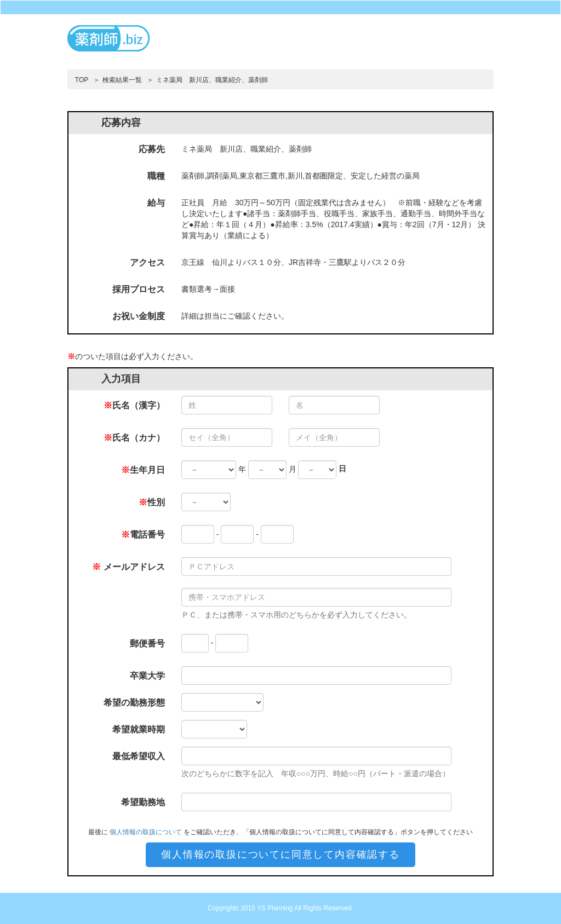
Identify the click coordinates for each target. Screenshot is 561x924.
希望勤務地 (143, 802)
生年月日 (143, 470)
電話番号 (143, 535)
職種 (156, 176)
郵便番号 (147, 643)
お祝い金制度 (139, 316)
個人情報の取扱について (146, 832)
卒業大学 (147, 676)
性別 (152, 502)
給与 (156, 203)
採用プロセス (139, 289)
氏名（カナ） (134, 438)
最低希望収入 (139, 756)
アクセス (147, 262)
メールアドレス (128, 567)
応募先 (152, 149)
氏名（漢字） (134, 405)
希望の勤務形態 (134, 703)
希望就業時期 (139, 729)
